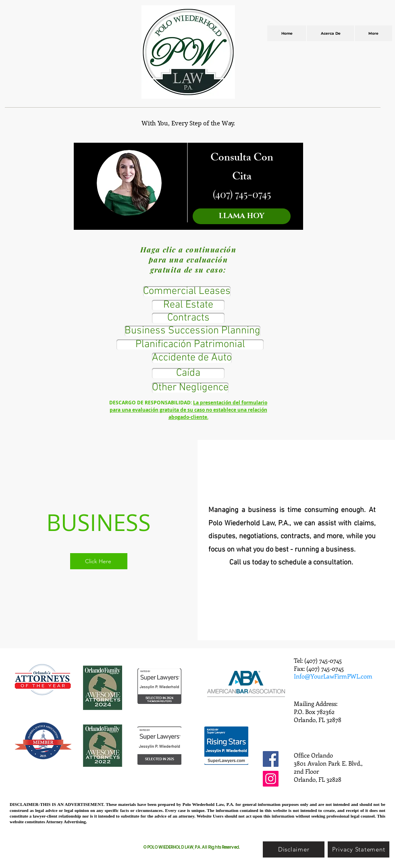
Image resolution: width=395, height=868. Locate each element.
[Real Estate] (188, 305)
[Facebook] (271, 759)
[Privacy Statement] (359, 849)
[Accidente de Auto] (192, 358)
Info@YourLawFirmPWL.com (333, 676)
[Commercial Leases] (187, 291)
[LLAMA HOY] (242, 216)
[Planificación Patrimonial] (190, 345)
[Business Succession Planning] (192, 331)
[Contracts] (188, 318)
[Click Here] (99, 561)
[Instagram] (271, 779)
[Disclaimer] (294, 849)
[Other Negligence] (190, 388)
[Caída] (188, 373)
